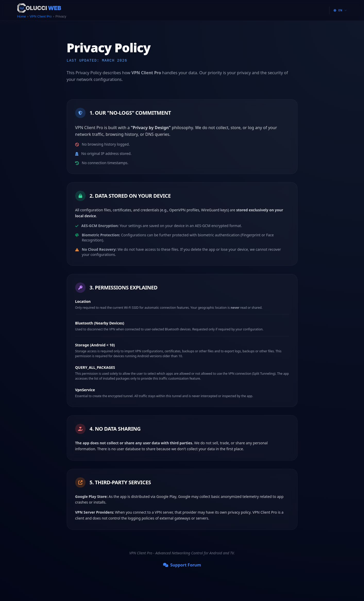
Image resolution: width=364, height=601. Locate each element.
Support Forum (182, 565)
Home (22, 16)
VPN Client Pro (41, 16)
